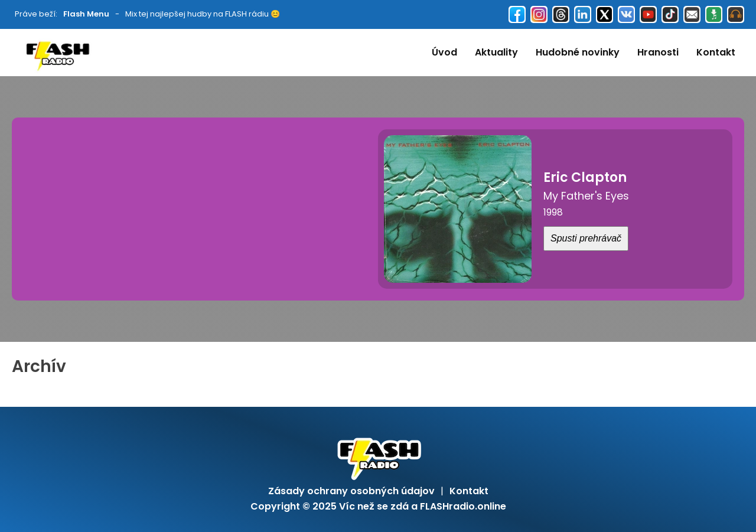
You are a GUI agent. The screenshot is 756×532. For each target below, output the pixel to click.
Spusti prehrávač (586, 238)
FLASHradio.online (463, 506)
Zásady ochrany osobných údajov (351, 491)
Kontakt (716, 52)
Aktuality (496, 52)
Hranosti (658, 52)
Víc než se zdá (374, 506)
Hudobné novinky (578, 52)
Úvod (444, 52)
